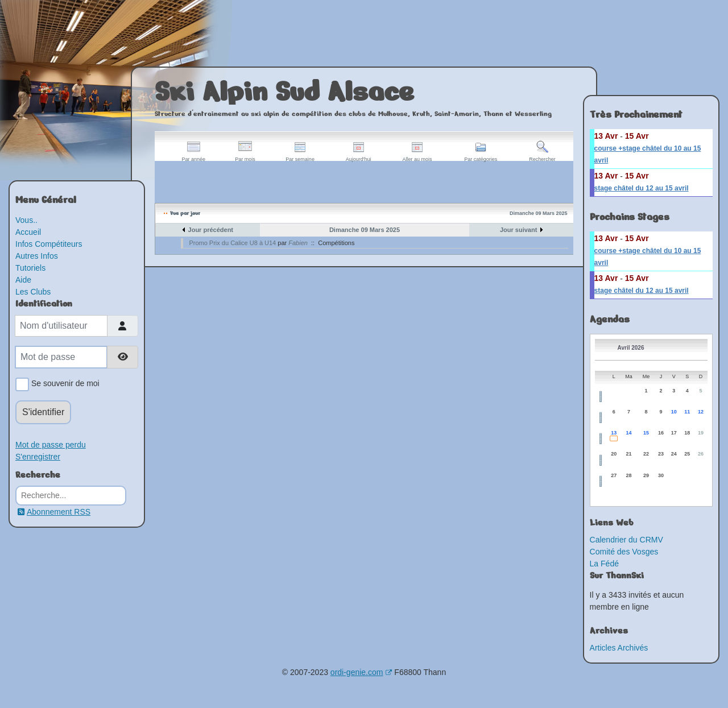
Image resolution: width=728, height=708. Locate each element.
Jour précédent (211, 230)
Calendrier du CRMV (626, 540)
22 (646, 454)
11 (687, 412)
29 (646, 475)
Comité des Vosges (624, 552)
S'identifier (43, 412)
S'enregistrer (38, 457)
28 (629, 475)
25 (687, 454)
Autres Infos (37, 256)
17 (674, 433)
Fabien (298, 243)
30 (661, 475)
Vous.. (26, 220)
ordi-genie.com (361, 672)
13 (614, 433)
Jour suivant (518, 230)
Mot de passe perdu (51, 445)
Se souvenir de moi (63, 384)
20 (614, 454)
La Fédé (604, 564)
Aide (23, 280)
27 (614, 475)
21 (629, 454)
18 (687, 433)
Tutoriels (30, 268)
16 (661, 433)
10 (674, 412)
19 (701, 433)
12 (701, 412)
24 (674, 454)
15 (646, 433)
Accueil (28, 232)
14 (629, 433)
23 (661, 454)
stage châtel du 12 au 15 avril (642, 188)
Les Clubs (33, 292)
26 (701, 454)
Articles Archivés (619, 648)
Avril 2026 (631, 348)
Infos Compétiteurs (49, 244)
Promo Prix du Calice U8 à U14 (232, 243)
